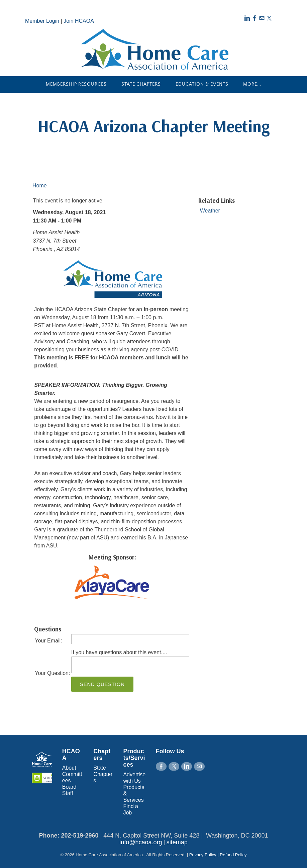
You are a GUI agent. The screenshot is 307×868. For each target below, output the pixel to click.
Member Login (42, 21)
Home (40, 186)
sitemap (177, 842)
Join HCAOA (79, 21)
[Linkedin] (247, 18)
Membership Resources (76, 84)
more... (252, 84)
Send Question (102, 684)
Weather (210, 211)
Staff (68, 793)
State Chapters (141, 84)
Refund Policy (233, 855)
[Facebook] (254, 18)
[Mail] (262, 18)
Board (69, 787)
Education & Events (202, 84)
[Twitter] (269, 18)
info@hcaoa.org (141, 842)
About (69, 768)
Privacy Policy (203, 855)
